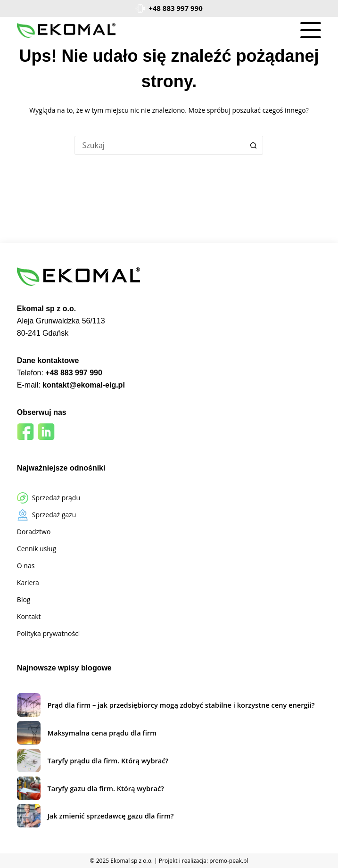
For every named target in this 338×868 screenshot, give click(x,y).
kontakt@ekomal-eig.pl (84, 385)
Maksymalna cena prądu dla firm (102, 733)
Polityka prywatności (49, 633)
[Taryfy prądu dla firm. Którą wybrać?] (29, 761)
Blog (24, 599)
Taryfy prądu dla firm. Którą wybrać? (108, 761)
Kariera (28, 583)
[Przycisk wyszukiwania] (254, 145)
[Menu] (311, 30)
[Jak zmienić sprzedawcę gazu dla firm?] (29, 816)
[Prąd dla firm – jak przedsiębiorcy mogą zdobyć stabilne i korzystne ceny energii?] (29, 705)
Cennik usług (37, 549)
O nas (26, 566)
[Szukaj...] (159, 145)
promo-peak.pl (229, 861)
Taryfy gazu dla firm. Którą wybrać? (105, 788)
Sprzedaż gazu (54, 515)
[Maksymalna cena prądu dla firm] (29, 733)
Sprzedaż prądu (56, 498)
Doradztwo (34, 532)
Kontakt (29, 616)
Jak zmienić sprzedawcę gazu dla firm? (110, 816)
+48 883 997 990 (176, 8)
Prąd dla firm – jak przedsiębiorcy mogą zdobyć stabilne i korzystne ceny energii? (181, 705)
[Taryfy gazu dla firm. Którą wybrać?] (29, 788)
